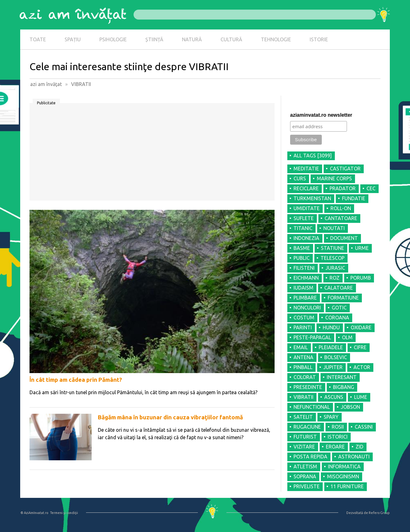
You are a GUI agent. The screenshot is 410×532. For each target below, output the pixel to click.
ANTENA (303, 357)
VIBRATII (303, 397)
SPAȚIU (73, 39)
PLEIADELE (331, 347)
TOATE (38, 39)
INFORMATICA (344, 467)
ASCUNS (334, 397)
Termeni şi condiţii (64, 513)
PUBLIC (302, 258)
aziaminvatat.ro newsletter (321, 115)
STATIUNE (333, 248)
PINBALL (303, 367)
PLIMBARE (305, 298)
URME (362, 248)
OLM (347, 337)
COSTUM (304, 318)
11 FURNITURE (347, 486)
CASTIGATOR (345, 169)
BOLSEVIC (336, 357)
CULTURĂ (231, 39)
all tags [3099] (313, 156)
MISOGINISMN (343, 476)
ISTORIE (319, 39)
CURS (300, 178)
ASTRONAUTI (354, 457)
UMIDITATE (307, 208)
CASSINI (364, 427)
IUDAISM (303, 288)
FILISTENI (304, 268)
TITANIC (303, 228)
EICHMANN (306, 278)
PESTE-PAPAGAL (312, 337)
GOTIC (339, 308)
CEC (371, 188)
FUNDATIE (354, 198)
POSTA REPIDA (310, 457)
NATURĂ (192, 39)
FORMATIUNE (343, 298)
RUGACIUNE (307, 427)
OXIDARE (361, 327)
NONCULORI (307, 308)
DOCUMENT (344, 238)
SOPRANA (305, 476)
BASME (302, 248)
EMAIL (301, 347)
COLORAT (305, 377)
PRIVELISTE (307, 486)
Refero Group (379, 513)
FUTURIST (305, 437)
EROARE (335, 447)
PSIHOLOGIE (113, 39)
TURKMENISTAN (312, 198)
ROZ (335, 278)
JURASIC (335, 268)
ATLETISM (305, 467)
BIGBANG (344, 387)
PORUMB (361, 278)
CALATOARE (339, 288)
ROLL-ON (341, 208)
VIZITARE (304, 447)
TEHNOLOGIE (276, 39)
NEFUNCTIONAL (312, 407)
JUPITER (333, 367)
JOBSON (350, 407)
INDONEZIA (306, 238)
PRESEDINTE (308, 387)
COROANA (337, 318)
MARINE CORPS (334, 178)
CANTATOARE (341, 218)
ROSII (338, 427)
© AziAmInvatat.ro (34, 513)
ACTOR (362, 367)
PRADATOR (343, 188)
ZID (360, 447)
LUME (361, 397)
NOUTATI (334, 228)
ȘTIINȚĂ (154, 39)
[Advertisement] (152, 154)
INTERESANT (342, 377)
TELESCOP (333, 258)
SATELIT (303, 417)
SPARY (331, 417)
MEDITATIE (306, 169)
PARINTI (303, 327)
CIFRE (360, 347)
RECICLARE (306, 188)
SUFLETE (304, 218)
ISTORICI (338, 437)
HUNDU (331, 327)
